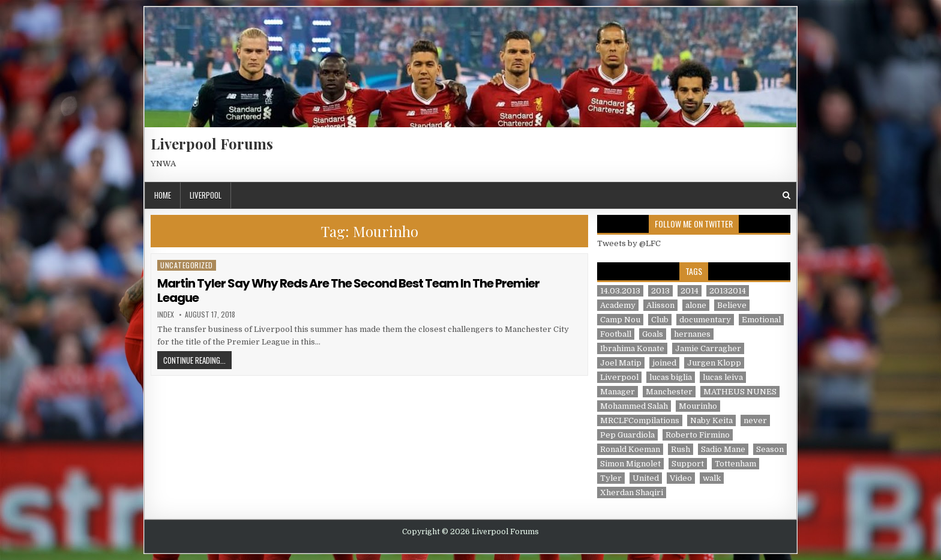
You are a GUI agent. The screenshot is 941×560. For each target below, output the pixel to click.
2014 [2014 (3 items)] (690, 291)
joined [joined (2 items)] (664, 363)
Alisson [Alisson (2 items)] (660, 305)
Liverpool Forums (212, 143)
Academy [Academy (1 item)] (618, 305)
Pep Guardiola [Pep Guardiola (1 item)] (627, 435)
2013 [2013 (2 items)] (660, 291)
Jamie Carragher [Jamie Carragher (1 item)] (708, 348)
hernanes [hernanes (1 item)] (692, 334)
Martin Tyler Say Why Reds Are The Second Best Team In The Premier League (348, 291)
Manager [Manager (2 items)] (618, 392)
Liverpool (206, 195)
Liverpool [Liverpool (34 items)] (619, 377)
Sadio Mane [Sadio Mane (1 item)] (723, 449)
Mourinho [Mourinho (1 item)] (698, 406)
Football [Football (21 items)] (616, 334)
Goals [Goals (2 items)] (653, 334)
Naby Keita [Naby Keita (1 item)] (711, 420)
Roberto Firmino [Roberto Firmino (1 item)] (698, 435)
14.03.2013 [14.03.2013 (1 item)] (620, 291)
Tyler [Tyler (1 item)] (611, 478)
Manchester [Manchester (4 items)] (669, 392)
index (166, 315)
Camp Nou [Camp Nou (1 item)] (620, 320)
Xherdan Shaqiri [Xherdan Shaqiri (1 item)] (632, 492)
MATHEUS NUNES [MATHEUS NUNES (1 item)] (740, 392)
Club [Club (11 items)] (660, 320)
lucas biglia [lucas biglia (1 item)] (671, 377)
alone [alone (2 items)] (696, 305)
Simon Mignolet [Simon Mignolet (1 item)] (630, 464)
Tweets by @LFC (629, 243)
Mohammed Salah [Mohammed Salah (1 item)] (634, 406)
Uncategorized (187, 265)
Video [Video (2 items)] (681, 478)
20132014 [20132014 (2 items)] (728, 291)
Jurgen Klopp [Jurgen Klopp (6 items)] (714, 363)
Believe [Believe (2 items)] (732, 305)
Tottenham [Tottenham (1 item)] (735, 464)
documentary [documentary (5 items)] (705, 320)
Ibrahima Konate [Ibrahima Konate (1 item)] (632, 348)
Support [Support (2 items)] (688, 464)
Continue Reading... (197, 360)
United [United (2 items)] (646, 478)
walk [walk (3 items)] (712, 478)
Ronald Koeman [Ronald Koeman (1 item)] (630, 449)
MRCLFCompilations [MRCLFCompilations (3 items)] (640, 420)
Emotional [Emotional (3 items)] (761, 320)
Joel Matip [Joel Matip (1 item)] (621, 363)
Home (163, 195)
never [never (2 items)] (755, 420)
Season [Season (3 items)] (770, 449)
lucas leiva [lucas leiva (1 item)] (723, 377)
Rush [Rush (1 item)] (681, 449)
